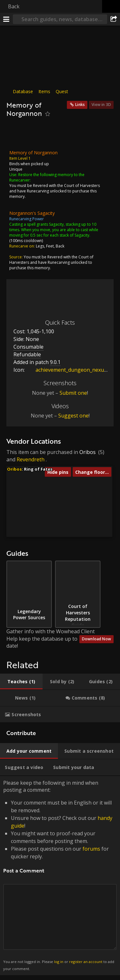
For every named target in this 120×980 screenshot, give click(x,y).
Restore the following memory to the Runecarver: (47, 177)
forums (91, 849)
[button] (56, 521)
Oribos (88, 452)
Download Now (96, 639)
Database (23, 91)
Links (80, 105)
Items (44, 91)
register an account (86, 962)
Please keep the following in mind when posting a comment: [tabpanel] (60, 876)
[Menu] (6, 19)
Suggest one (73, 416)
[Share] (114, 19)
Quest (62, 91)
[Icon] (17, 135)
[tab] (21, 682)
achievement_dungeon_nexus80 (69, 370)
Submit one (73, 393)
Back (14, 6)
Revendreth (31, 459)
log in (59, 962)
